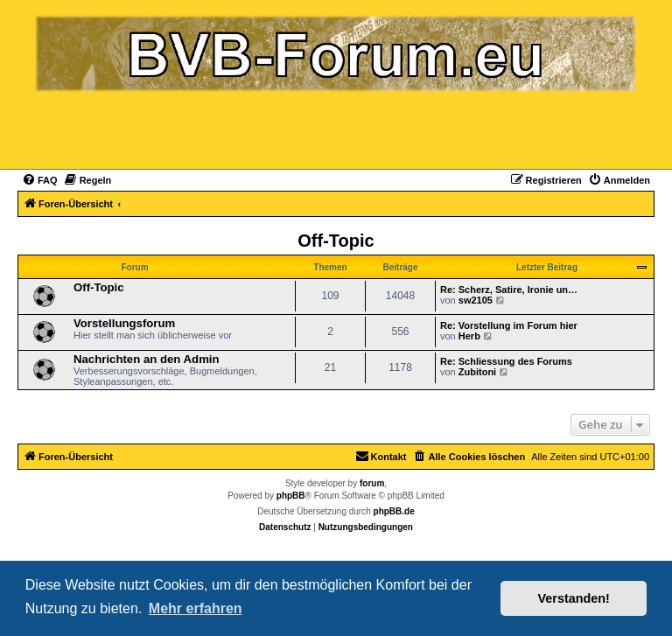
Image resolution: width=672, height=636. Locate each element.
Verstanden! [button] (574, 598)
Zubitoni (477, 372)
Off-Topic (336, 241)
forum (372, 483)
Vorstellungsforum (124, 323)
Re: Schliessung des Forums (506, 361)
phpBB (291, 496)
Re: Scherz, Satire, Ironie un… (509, 290)
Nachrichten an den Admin (147, 359)
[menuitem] (40, 180)
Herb (469, 336)
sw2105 (476, 300)
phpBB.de (394, 511)
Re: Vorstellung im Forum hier (509, 325)
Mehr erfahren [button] (196, 608)
